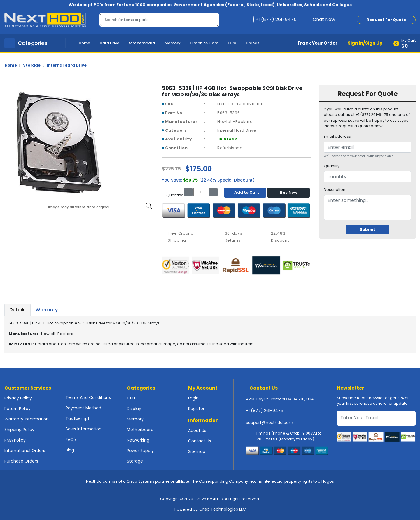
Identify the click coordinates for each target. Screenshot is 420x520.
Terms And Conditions (88, 397)
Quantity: (332, 166)
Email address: (338, 136)
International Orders (25, 451)
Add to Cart (245, 192)
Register (196, 409)
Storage (32, 65)
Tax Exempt (78, 418)
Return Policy (17, 409)
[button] (406, 43)
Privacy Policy (18, 398)
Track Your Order (317, 43)
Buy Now (289, 192)
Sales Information (84, 429)
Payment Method (83, 408)
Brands (253, 43)
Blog (70, 450)
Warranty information (27, 419)
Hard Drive (110, 43)
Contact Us (200, 441)
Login (193, 398)
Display (134, 409)
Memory (173, 43)
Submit (368, 230)
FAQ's (71, 439)
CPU (232, 43)
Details (17, 310)
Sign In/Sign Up (365, 43)
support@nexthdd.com (269, 423)
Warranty (47, 310)
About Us (197, 430)
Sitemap (197, 451)
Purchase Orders (21, 461)
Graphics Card (204, 43)
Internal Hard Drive (67, 65)
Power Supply (140, 451)
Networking (138, 440)
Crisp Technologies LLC (223, 509)
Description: (335, 190)
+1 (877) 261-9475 (264, 411)
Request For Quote (386, 20)
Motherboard (142, 43)
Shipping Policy (19, 430)
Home (84, 43)
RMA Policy (15, 440)
